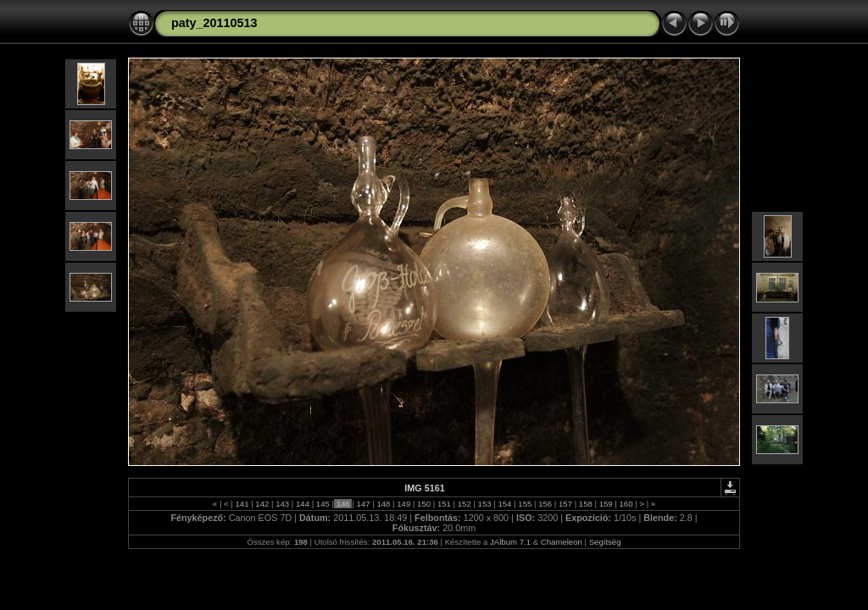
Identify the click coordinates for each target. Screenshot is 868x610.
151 (444, 504)
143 (283, 504)
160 (626, 504)
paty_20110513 (214, 23)
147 (363, 504)
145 (323, 504)
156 (545, 504)
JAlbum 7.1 (510, 542)
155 (525, 504)
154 (505, 504)
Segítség (605, 542)
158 (585, 504)
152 (464, 504)
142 (262, 504)
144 (302, 504)
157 (565, 504)
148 (384, 504)
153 (484, 504)
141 (242, 504)
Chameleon (562, 542)
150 (423, 504)
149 (404, 504)
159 (606, 504)
